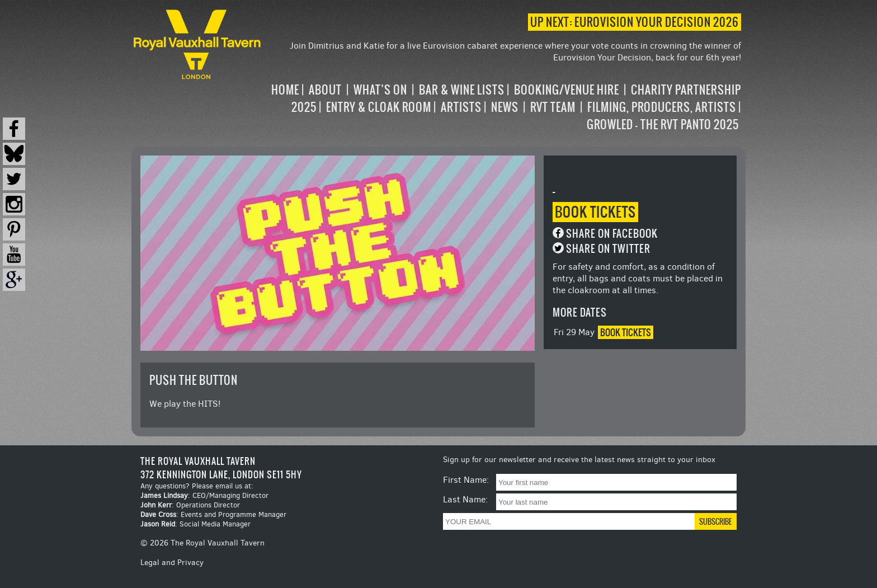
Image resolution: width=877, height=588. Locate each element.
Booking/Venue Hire (567, 90)
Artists (461, 107)
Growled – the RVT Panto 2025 (663, 124)
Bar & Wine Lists (462, 90)
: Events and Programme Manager (213, 514)
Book (595, 212)
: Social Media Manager (195, 524)
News (505, 107)
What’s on (380, 90)
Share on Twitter (608, 249)
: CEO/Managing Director (204, 495)
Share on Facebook (612, 234)
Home (285, 90)
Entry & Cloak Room (379, 107)
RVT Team (553, 107)
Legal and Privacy (172, 563)
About (325, 90)
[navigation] (502, 107)
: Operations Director (190, 505)
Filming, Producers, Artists (662, 107)
